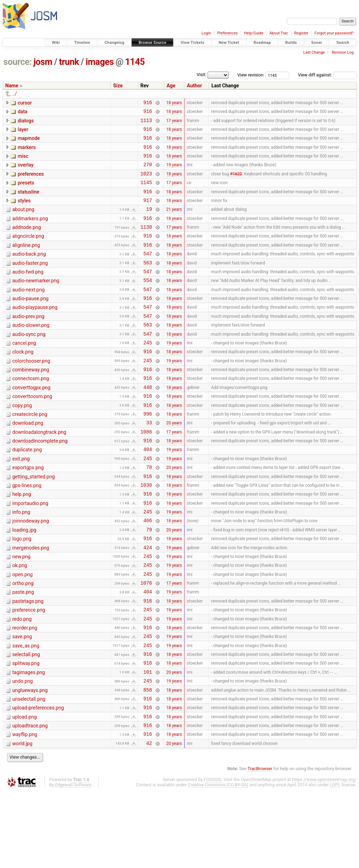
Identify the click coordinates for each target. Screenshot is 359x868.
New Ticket (229, 43)
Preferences (227, 33)
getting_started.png (33, 521)
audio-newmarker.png (36, 302)
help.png (22, 540)
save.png (22, 700)
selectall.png (26, 720)
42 (149, 820)
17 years (174, 123)
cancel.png (24, 371)
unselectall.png (29, 769)
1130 (146, 243)
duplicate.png (27, 491)
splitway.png (26, 729)
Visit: (202, 75)
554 (148, 302)
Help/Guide (254, 33)
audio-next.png (28, 312)
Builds (291, 43)
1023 (146, 183)
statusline (28, 202)
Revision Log (343, 52)
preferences (31, 182)
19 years (174, 173)
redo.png (22, 680)
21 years (174, 223)
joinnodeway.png (31, 570)
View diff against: (327, 75)
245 (148, 372)
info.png (21, 560)
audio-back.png (29, 272)
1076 (146, 641)
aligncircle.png (28, 252)
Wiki (56, 43)
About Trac (279, 33)
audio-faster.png (30, 282)
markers (27, 153)
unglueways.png (30, 760)
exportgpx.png (28, 511)
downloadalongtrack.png (39, 471)
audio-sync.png (29, 362)
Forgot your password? (334, 33)
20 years (174, 462)
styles (24, 212)
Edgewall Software (73, 862)
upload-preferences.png (38, 779)
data (22, 113)
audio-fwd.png (28, 292)
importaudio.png (30, 551)
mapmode (29, 142)
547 (148, 272)
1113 (146, 123)
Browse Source (153, 43)
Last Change (314, 52)
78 (149, 511)
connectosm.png (31, 411)
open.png (22, 630)
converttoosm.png (32, 431)
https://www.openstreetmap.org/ (324, 856)
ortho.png (23, 640)
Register (301, 33)
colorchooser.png (31, 391)
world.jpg (22, 819)
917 (148, 213)
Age (171, 86)
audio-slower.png (31, 351)
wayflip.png (25, 809)
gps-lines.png (27, 531)
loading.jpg (24, 580)
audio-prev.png (28, 342)
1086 (146, 472)
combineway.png (31, 401)
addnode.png (27, 242)
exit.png (21, 501)
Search (343, 43)
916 (148, 103)
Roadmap (262, 43)
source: (18, 62)
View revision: (251, 75)
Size (118, 86)
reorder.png (25, 690)
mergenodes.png (31, 600)
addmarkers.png (30, 232)
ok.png (20, 620)
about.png (23, 222)
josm (43, 62)
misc (23, 162)
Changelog (114, 43)
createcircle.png (30, 451)
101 (148, 740)
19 (149, 223)
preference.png (29, 670)
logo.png (22, 590)
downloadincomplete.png (40, 481)
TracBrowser (260, 845)
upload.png (25, 789)
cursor (25, 103)
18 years (174, 103)
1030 (146, 531)
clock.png (23, 381)
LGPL (335, 862)
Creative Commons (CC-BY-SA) (218, 862)
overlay (25, 172)
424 (148, 601)
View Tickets (192, 43)
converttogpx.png (31, 421)
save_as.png (26, 710)
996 (148, 452)
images (100, 62)
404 (148, 491)
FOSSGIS (212, 856)
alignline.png (26, 262)
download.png (28, 461)
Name (12, 86)
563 (148, 282)
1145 (135, 62)
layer (23, 133)
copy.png (22, 441)
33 (149, 461)
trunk (69, 62)
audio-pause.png (30, 322)
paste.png (23, 650)
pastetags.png (28, 660)
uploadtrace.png (30, 799)
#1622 (236, 183)
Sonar (317, 43)
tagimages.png (29, 740)
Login (206, 33)
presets (26, 192)
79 (149, 581)
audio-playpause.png (35, 331)
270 (148, 173)
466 (148, 571)
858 (148, 760)
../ (15, 94)
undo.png (22, 749)
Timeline (82, 43)
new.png (21, 610)
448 (148, 422)
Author (194, 86)
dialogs (26, 123)
